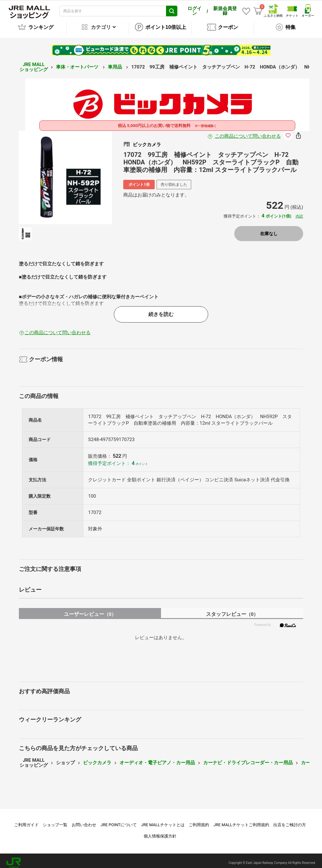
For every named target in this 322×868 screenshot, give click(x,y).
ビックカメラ (97, 758)
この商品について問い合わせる (248, 132)
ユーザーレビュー (90, 610)
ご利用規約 (199, 820)
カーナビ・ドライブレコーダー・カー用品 (248, 758)
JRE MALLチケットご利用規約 (241, 820)
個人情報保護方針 (160, 832)
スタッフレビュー (232, 610)
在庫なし (269, 229)
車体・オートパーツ (78, 63)
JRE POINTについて (119, 820)
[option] (66, 173)
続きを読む (161, 310)
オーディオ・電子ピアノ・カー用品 (157, 758)
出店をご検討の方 (290, 820)
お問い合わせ (84, 820)
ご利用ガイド (26, 820)
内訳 (299, 212)
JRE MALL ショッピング (34, 63)
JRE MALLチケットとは (163, 820)
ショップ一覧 (55, 820)
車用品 (116, 63)
